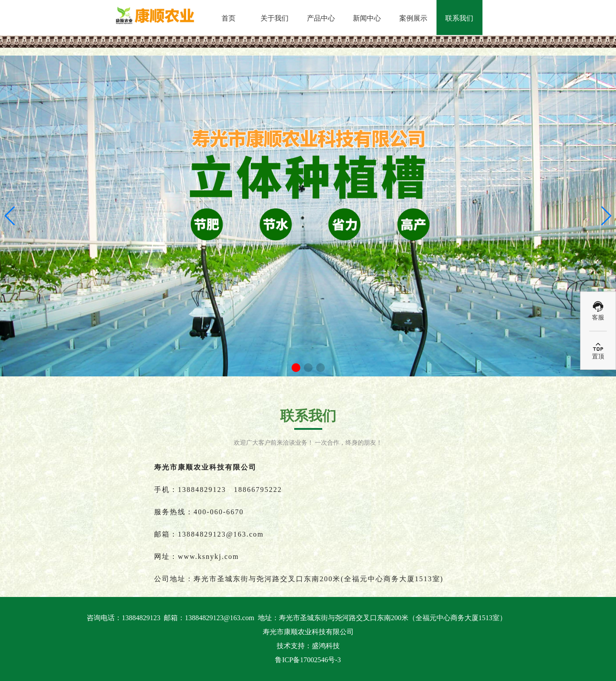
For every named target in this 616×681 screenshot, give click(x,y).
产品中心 (321, 18)
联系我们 (459, 18)
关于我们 (275, 18)
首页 (229, 18)
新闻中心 (367, 18)
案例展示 (413, 18)
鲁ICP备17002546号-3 (308, 660)
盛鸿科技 (326, 646)
